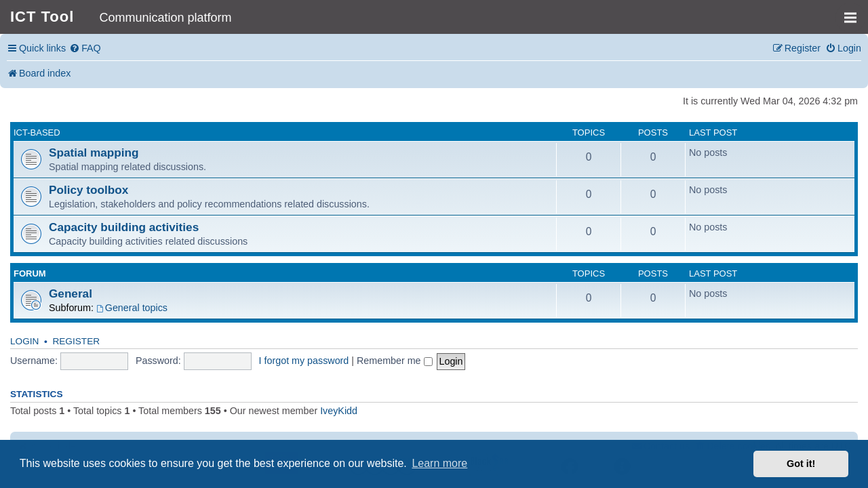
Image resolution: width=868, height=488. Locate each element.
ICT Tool (42, 17)
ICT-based (37, 133)
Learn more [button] (439, 463)
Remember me (395, 361)
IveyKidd (339, 411)
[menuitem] (85, 48)
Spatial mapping (94, 152)
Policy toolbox (88, 190)
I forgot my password (304, 361)
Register (76, 341)
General (71, 293)
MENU (855, 12)
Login (24, 341)
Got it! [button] (801, 464)
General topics (132, 308)
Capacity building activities (124, 227)
